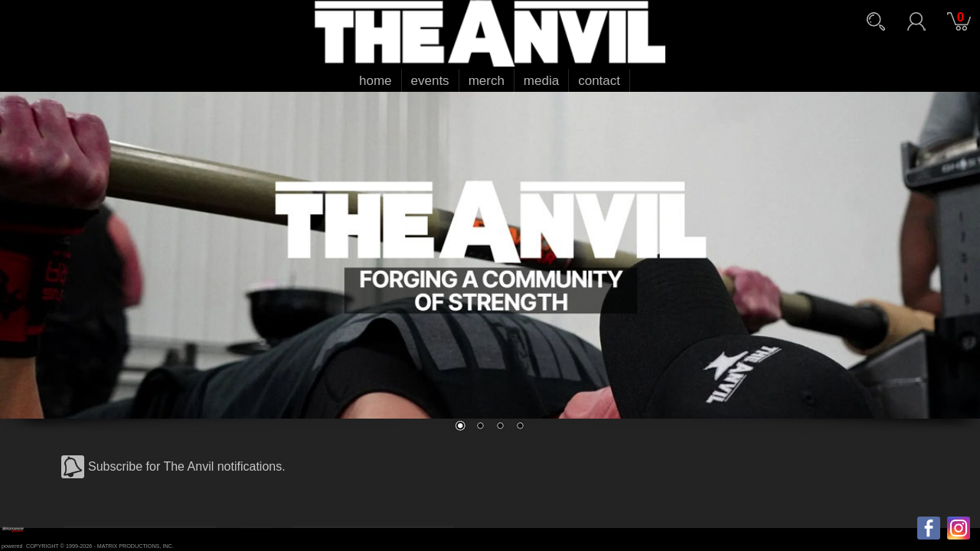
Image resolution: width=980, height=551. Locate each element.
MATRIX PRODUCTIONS (129, 546)
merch (487, 81)
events (430, 81)
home (376, 81)
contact (599, 81)
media (541, 81)
